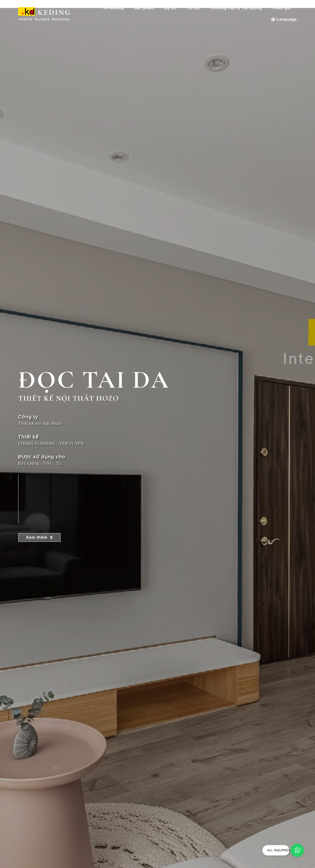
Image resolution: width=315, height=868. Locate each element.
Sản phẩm (145, 8)
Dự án (172, 8)
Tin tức (195, 8)
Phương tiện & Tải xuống (238, 8)
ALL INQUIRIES (279, 850)
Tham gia (282, 8)
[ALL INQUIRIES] (297, 850)
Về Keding (115, 8)
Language (284, 19)
